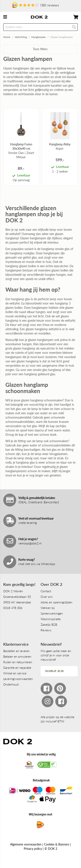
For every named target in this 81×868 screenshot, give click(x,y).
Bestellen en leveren (16, 651)
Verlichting (21, 37)
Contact (46, 591)
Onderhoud (11, 684)
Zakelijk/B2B (49, 625)
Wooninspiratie (51, 619)
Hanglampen (39, 37)
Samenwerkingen (52, 613)
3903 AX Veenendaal (17, 602)
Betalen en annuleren (17, 656)
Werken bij (48, 608)
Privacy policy (33, 849)
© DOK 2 (51, 849)
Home (7, 37)
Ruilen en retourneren (18, 662)
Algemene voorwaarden (26, 844)
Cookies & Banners (57, 844)
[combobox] (40, 27)
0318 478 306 (13, 608)
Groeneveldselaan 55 (17, 597)
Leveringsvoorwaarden (18, 679)
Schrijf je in (54, 671)
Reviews (46, 630)
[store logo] (39, 17)
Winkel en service (15, 673)
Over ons (47, 597)
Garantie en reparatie (17, 668)
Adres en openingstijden (56, 602)
